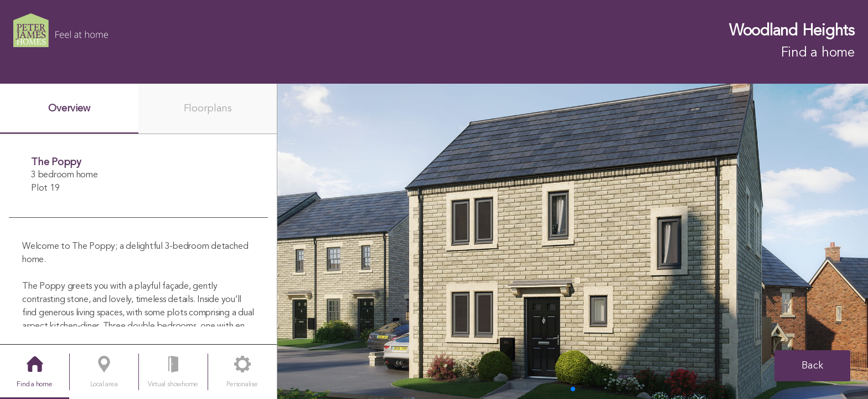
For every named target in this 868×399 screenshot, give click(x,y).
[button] (573, 389)
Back (812, 366)
